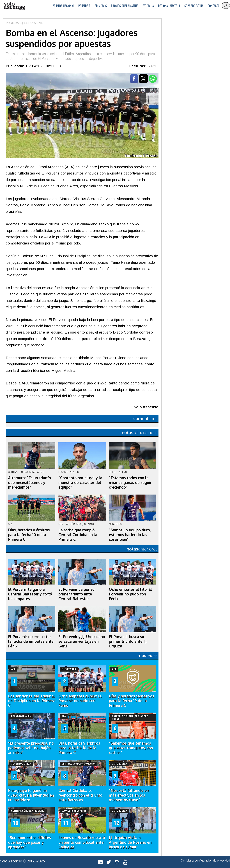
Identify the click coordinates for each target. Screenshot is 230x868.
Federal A (148, 6)
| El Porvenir (32, 23)
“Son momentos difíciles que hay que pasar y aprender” (29, 842)
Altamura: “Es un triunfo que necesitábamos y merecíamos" (29, 482)
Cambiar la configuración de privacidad (205, 860)
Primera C (101, 6)
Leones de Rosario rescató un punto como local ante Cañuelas (82, 842)
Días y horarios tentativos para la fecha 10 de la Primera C (132, 701)
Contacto (214, 6)
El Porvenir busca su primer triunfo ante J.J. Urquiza (128, 641)
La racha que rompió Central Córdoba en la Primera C (78, 535)
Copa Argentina (194, 6)
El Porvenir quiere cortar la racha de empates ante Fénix (31, 641)
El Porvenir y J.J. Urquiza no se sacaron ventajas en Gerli (82, 641)
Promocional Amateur (125, 6)
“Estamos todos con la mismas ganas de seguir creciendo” (130, 482)
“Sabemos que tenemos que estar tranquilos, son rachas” (131, 748)
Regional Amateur (169, 6)
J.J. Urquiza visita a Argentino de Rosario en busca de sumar (130, 842)
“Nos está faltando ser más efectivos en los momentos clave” (129, 795)
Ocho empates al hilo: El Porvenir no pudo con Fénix (130, 594)
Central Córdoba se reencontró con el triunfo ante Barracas (80, 795)
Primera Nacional (63, 6)
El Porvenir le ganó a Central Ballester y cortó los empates (30, 594)
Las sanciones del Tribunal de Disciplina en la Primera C (32, 701)
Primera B (84, 6)
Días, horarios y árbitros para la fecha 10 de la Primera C (29, 535)
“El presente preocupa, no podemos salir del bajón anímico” (31, 748)
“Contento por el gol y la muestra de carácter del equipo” (80, 482)
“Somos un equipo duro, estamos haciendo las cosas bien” (130, 535)
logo (14, 6)
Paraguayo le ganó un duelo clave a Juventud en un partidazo (31, 795)
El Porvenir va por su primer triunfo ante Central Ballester (76, 594)
